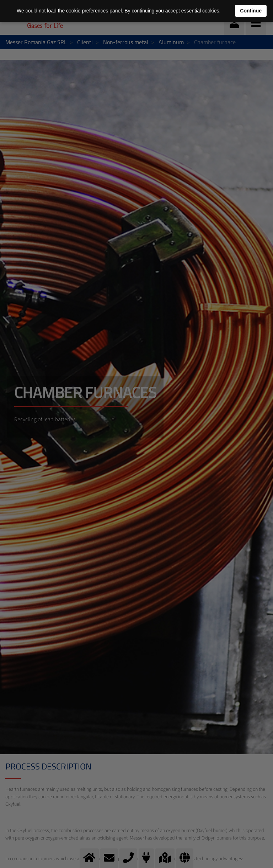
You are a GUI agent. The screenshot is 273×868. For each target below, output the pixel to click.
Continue (251, 11)
